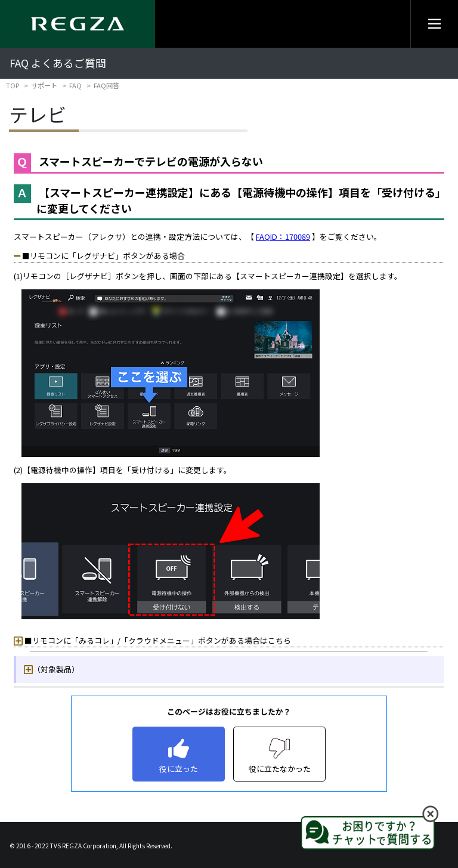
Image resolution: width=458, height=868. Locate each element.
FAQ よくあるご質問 (58, 63)
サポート (44, 85)
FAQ (75, 85)
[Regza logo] (78, 24)
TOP (13, 85)
